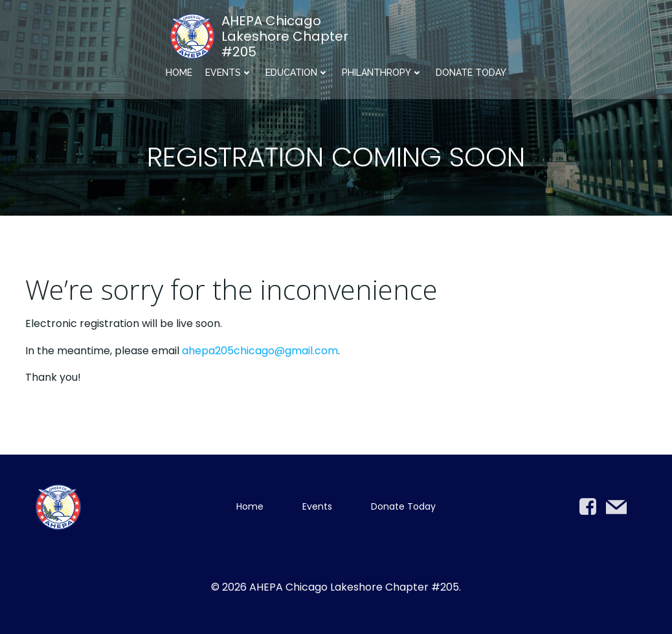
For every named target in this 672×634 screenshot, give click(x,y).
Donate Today (471, 73)
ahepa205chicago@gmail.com (260, 351)
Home (179, 73)
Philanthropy (382, 73)
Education (297, 73)
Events (229, 73)
